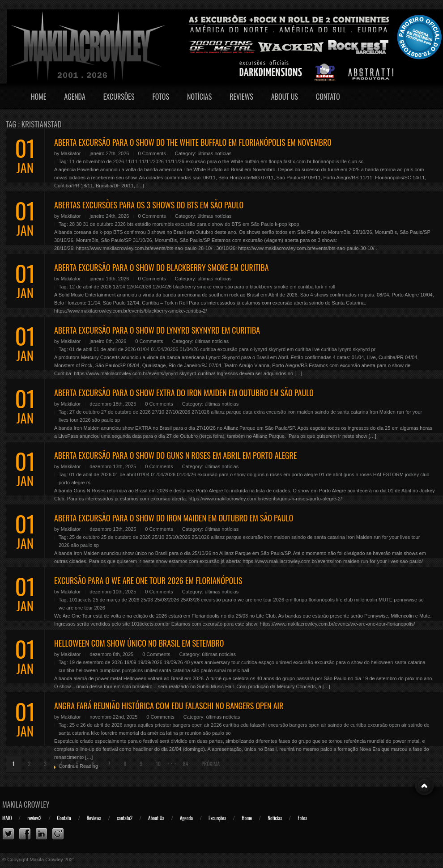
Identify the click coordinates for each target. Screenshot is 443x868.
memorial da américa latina (149, 733)
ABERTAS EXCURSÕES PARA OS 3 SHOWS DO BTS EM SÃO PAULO (149, 205)
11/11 (132, 161)
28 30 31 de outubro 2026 (98, 224)
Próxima (211, 764)
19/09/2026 (150, 662)
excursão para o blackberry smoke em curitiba (263, 287)
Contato (328, 97)
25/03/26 (190, 600)
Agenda (75, 97)
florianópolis (326, 161)
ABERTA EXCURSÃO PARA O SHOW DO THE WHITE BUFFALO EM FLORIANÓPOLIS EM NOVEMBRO (193, 142)
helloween (87, 670)
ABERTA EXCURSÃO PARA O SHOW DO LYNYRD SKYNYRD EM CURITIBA (157, 330)
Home (39, 97)
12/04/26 (162, 287)
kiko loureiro (104, 733)
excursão (303, 662)
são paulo (103, 420)
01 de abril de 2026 (115, 349)
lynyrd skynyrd (354, 349)
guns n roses (358, 474)
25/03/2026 (167, 600)
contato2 (125, 818)
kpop (294, 224)
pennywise (405, 600)
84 (185, 764)
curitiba (208, 349)
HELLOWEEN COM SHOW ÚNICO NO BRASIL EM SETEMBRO (139, 643)
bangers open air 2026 (197, 725)
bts (130, 224)
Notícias (199, 97)
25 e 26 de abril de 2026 (96, 725)
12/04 (119, 287)
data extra (254, 412)
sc (361, 161)
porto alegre (72, 483)
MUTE (385, 600)
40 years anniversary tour (212, 662)
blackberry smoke (192, 287)
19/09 (130, 662)
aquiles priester (155, 725)
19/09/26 (173, 662)
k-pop (281, 224)
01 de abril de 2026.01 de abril (103, 474)
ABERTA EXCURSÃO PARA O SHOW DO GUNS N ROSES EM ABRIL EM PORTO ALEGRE (175, 455)
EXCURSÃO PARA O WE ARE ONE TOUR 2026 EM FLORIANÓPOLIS (148, 580)
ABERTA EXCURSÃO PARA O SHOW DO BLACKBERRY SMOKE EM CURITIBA (162, 267)
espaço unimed (275, 662)
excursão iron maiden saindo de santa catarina (317, 412)
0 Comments (152, 153)
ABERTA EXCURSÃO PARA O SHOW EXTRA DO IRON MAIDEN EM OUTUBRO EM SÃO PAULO (184, 393)
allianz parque (226, 412)
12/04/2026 (139, 287)
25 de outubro (85, 537)
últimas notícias (215, 153)
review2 (34, 818)
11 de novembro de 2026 (97, 161)
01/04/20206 (164, 349)
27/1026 (200, 412)
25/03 (147, 600)
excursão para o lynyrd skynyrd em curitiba (264, 349)
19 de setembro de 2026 (96, 662)
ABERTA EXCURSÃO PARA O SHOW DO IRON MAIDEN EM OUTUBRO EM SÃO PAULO (174, 518)
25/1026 (200, 537)
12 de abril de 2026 (90, 287)
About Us (285, 97)
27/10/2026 (178, 412)
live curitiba (325, 349)
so (228, 733)
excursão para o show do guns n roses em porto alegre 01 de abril (270, 474)
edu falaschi (253, 725)
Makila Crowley (26, 804)
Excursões (119, 97)
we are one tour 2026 (82, 608)
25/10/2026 (178, 537)
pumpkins (110, 670)
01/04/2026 (163, 474)
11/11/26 (175, 161)
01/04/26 (189, 349)
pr (373, 349)
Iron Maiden (383, 412)
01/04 (144, 349)
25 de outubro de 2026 (126, 537)
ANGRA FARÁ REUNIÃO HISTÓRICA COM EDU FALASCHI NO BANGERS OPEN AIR (169, 706)
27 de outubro (85, 412)
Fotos (161, 97)
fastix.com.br (298, 161)
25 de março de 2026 (116, 600)
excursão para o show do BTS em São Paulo (225, 224)
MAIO (7, 818)
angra (130, 725)
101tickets (81, 600)
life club (349, 161)
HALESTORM (388, 474)
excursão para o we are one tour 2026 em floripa (254, 600)
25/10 (158, 537)
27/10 (158, 412)
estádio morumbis (155, 224)
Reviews (241, 97)
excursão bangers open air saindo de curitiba (317, 725)
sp (117, 420)
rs (88, 483)
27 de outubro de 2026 (126, 412)
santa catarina (174, 670)
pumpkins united (140, 670)
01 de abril (81, 349)
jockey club (417, 474)
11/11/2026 (151, 161)
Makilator (71, 153)
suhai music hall (231, 670)
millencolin (366, 600)
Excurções (217, 818)
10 (158, 764)
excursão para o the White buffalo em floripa (234, 161)
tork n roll (325, 287)
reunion (194, 733)
